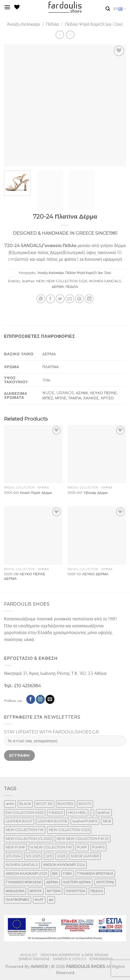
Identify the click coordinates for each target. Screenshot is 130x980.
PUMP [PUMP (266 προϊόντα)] (82, 847)
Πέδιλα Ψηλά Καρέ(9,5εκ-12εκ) (94, 24)
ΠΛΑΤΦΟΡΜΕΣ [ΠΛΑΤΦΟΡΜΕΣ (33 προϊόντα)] (18, 900)
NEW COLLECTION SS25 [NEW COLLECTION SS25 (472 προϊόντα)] (69, 830)
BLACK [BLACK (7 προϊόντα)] (25, 804)
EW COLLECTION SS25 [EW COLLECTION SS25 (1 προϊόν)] (25, 813)
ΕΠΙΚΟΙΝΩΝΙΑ (101, 959)
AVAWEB (39, 967)
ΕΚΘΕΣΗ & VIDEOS (70, 959)
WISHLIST (29, 955)
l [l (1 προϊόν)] (92, 813)
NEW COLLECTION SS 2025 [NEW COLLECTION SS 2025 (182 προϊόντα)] (29, 839)
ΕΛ (120, 9)
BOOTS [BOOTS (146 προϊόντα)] (85, 804)
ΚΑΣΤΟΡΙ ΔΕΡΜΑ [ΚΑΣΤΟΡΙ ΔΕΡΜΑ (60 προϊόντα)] (77, 882)
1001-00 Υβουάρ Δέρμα (88, 493)
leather (28, 281)
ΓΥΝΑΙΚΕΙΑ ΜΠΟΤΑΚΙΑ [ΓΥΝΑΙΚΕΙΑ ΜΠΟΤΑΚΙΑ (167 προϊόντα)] (95, 874)
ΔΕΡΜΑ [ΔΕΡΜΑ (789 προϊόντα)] (52, 882)
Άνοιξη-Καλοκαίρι (23, 24)
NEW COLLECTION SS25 (67, 281)
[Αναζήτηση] (108, 9)
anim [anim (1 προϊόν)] (10, 804)
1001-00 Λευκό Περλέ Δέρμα (28, 493)
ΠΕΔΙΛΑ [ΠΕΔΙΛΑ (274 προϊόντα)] (97, 891)
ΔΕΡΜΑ (58, 287)
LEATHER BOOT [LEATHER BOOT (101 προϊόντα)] (19, 821)
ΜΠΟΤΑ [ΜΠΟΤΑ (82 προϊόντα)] (36, 891)
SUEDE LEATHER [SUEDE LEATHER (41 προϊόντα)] (85, 856)
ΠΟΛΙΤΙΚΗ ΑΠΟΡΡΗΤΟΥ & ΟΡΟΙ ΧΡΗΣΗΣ (75, 955)
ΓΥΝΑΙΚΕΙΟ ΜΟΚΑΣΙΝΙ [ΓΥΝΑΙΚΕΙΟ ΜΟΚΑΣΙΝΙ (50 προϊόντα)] (23, 882)
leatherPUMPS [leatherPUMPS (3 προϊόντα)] (85, 821)
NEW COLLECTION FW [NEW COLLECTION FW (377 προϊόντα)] (25, 830)
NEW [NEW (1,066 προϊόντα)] (107, 821)
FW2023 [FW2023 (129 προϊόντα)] (56, 813)
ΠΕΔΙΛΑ (72, 287)
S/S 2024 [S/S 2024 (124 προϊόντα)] (13, 856)
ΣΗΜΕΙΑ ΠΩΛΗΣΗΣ (34, 959)
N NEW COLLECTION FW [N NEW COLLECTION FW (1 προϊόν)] (51, 847)
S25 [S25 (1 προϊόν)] (49, 856)
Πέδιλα (52, 24)
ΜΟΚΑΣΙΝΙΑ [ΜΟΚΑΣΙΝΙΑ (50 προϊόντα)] (15, 891)
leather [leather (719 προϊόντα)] (104, 813)
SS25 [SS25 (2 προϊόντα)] (61, 856)
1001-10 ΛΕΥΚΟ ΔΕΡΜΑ (88, 574)
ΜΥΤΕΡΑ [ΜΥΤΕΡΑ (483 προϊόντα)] (54, 891)
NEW (40, 281)
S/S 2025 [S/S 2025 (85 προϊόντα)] (33, 856)
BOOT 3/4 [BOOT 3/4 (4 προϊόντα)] (44, 804)
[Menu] (7, 7)
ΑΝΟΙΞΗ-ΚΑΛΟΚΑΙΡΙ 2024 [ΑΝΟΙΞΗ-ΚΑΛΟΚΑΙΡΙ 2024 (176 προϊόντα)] (64, 865)
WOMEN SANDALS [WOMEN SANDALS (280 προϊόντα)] (22, 865)
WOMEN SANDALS (105, 281)
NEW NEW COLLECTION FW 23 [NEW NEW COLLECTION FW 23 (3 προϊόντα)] (83, 839)
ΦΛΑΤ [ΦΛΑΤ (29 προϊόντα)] (39, 900)
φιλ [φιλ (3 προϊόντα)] (51, 900)
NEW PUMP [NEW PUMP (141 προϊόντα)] (15, 847)
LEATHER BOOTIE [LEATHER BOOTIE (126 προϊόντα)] (52, 821)
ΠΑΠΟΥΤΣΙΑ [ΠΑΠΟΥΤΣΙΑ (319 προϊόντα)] (75, 891)
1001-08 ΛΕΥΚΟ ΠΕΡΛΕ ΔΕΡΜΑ (25, 576)
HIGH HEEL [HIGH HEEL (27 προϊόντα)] (77, 813)
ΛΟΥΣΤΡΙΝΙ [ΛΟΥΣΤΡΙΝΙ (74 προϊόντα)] (105, 882)
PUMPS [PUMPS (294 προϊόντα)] (99, 847)
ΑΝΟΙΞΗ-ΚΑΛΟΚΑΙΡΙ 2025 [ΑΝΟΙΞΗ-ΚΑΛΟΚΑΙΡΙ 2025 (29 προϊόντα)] (26, 874)
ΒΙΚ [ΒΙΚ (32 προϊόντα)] (55, 874)
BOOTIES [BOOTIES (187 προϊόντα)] (66, 804)
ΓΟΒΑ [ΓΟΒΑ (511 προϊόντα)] (68, 874)
